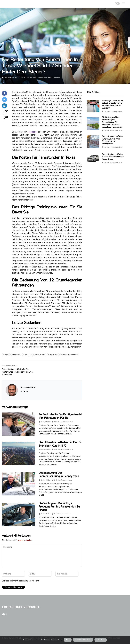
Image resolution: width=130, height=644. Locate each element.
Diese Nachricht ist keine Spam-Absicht (22, 581)
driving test (53, 355)
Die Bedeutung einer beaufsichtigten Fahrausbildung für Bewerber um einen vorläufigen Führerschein (112, 122)
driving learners (39, 355)
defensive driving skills (70, 355)
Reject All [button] (101, 640)
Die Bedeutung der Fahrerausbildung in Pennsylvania (59, 474)
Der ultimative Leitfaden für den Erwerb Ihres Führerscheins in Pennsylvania (112, 140)
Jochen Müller (9, 78)
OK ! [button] (68, 640)
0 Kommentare (55, 78)
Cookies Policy (56, 640)
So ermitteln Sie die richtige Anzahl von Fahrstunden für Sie (60, 416)
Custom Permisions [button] (83, 640)
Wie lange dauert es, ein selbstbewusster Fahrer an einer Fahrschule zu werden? (113, 104)
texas (7, 355)
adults (27, 355)
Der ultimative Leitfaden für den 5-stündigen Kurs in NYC (60, 444)
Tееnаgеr (33, 132)
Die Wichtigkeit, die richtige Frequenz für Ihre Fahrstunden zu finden (59, 507)
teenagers (17, 355)
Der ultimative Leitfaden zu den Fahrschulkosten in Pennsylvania (113, 157)
